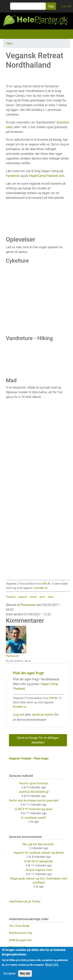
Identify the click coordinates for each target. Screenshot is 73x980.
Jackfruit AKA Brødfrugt (34, 792)
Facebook (13, 176)
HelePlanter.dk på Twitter (25, 902)
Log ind (66, 6)
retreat (33, 597)
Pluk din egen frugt (28, 673)
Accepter (10, 973)
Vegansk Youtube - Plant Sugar (29, 758)
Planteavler (28, 605)
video (51, 597)
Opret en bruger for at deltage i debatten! (38, 740)
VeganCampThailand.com (47, 176)
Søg (51, 6)
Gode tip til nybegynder (39, 861)
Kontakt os (41, 588)
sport (42, 597)
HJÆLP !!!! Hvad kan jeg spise (34, 809)
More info (52, 965)
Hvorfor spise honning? (34, 783)
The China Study (19, 926)
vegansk (22, 597)
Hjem (9, 43)
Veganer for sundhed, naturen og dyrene (39, 853)
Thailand (11, 597)
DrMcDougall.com (20, 940)
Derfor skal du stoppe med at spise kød (34, 800)
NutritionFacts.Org (21, 933)
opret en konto (43, 714)
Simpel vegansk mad (39, 870)
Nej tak (25, 973)
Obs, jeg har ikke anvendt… (39, 844)
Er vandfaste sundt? (34, 818)
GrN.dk (46, 584)
